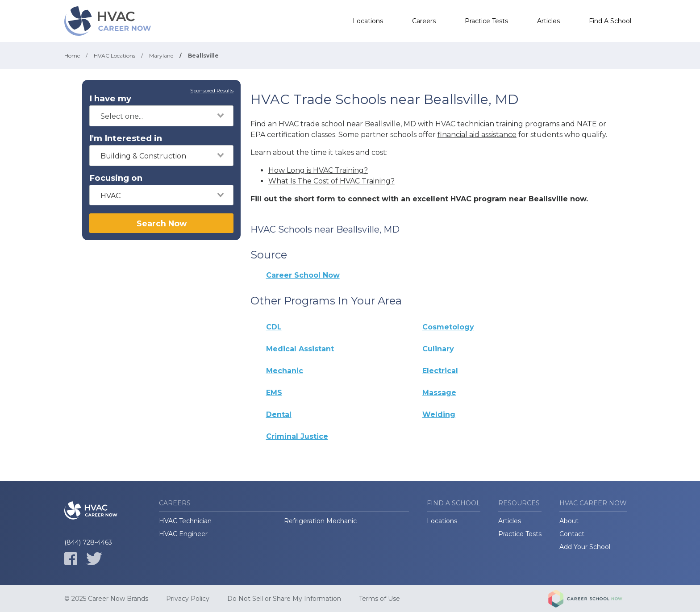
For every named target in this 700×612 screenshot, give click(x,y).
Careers (424, 21)
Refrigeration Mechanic (320, 521)
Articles (548, 21)
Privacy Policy (188, 599)
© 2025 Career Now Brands (106, 599)
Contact (572, 534)
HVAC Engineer (183, 534)
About (569, 521)
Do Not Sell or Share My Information (284, 599)
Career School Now (303, 275)
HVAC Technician (185, 521)
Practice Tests (486, 21)
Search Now (162, 223)
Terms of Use (379, 599)
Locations (368, 21)
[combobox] (161, 116)
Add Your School (585, 547)
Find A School (610, 21)
